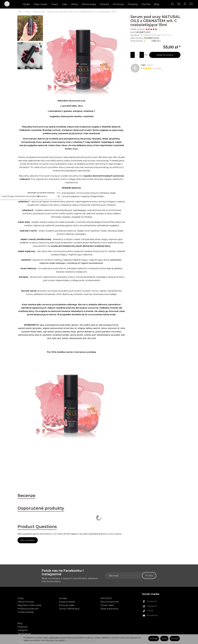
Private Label (107, 605)
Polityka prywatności (28, 609)
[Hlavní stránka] (9, 4)
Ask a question (28, 541)
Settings (154, 638)
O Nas (21, 598)
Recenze (27, 496)
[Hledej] (172, 4)
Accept (175, 638)
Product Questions (38, 527)
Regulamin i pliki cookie (29, 605)
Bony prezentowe (110, 602)
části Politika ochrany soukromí (81, 640)
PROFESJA (106, 598)
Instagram (23, 630)
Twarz (54, 4)
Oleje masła (40, 4)
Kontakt (63, 598)
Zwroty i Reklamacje (69, 609)
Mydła (26, 4)
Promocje (118, 4)
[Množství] (137, 55)
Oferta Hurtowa (26, 602)
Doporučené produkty (41, 508)
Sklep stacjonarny (110, 609)
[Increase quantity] (133, 55)
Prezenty (133, 4)
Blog (157, 4)
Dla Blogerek (24, 633)
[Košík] (178, 4)
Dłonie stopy (89, 4)
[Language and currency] (190, 4)
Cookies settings (26, 612)
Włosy (75, 4)
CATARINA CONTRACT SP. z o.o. (156, 35)
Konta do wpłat (67, 605)
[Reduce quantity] (142, 55)
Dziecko (104, 4)
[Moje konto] (184, 4)
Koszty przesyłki (67, 602)
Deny (164, 638)
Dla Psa (146, 4)
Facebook (23, 627)
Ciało (64, 4)
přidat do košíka (165, 55)
